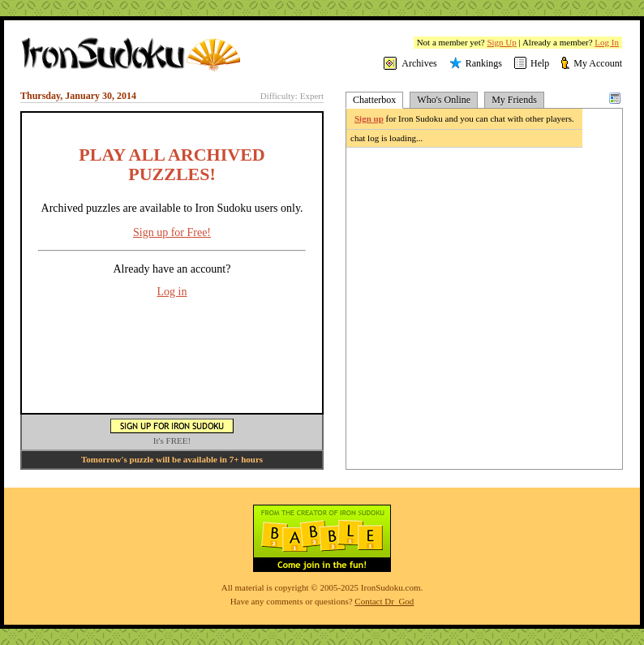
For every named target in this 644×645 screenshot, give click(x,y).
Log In (607, 42)
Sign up (369, 118)
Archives (419, 63)
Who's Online (444, 100)
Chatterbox (374, 100)
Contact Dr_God (384, 601)
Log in (172, 292)
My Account (598, 63)
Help (540, 63)
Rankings (484, 63)
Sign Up (501, 42)
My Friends (514, 100)
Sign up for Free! (172, 232)
